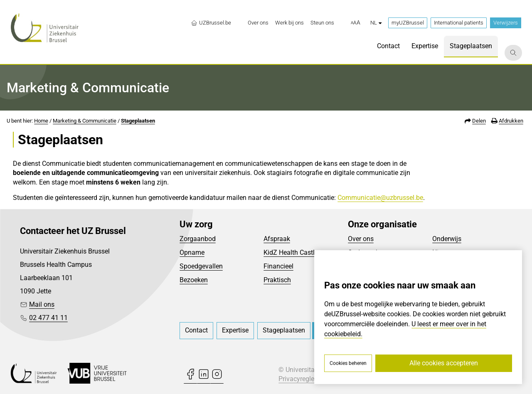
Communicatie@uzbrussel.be (380, 198)
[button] (356, 23)
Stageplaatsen (138, 121)
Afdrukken (511, 121)
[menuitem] (258, 23)
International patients (459, 23)
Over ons (361, 239)
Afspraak (277, 239)
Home (41, 121)
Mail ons (42, 304)
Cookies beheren (348, 363)
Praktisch (277, 280)
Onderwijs (447, 239)
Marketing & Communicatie (85, 121)
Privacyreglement (304, 379)
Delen (479, 121)
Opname (192, 252)
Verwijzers (506, 23)
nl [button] (376, 23)
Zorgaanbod (198, 239)
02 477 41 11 (48, 318)
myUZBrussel (408, 23)
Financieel (278, 266)
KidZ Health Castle (291, 252)
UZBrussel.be (211, 23)
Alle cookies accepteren (444, 363)
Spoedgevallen (201, 266)
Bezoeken (194, 280)
